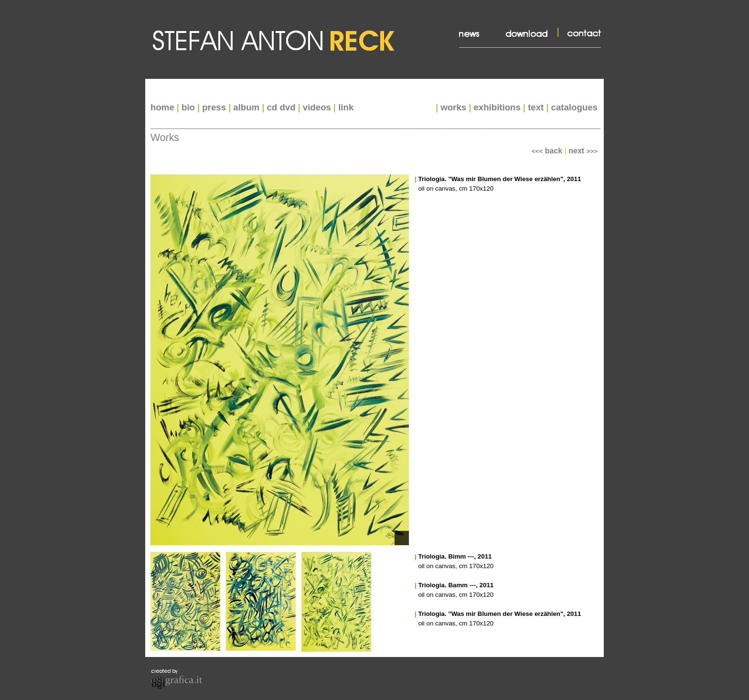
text (536, 107)
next (583, 151)
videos (317, 107)
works (453, 107)
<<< (547, 151)
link (346, 107)
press (214, 107)
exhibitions (497, 107)
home (162, 107)
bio (188, 107)
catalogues (574, 107)
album (246, 107)
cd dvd (281, 107)
